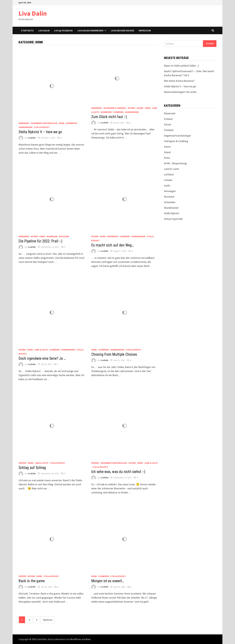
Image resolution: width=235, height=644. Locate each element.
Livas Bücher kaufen (122, 30)
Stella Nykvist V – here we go (40, 132)
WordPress (76, 639)
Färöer (22, 463)
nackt (167, 185)
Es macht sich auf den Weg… (113, 245)
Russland (64, 236)
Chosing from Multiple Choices (114, 354)
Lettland (169, 174)
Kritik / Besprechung (175, 163)
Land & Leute (41, 350)
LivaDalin (32, 138)
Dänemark (24, 123)
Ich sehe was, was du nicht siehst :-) (118, 472)
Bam (88, 639)
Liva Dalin (33, 13)
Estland (168, 119)
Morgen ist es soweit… (108, 581)
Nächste (48, 620)
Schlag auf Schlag (32, 468)
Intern (131, 108)
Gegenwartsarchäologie (44, 123)
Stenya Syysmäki (173, 219)
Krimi (62, 123)
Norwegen (71, 123)
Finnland (169, 130)
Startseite (27, 30)
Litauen (168, 180)
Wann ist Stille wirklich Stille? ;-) (181, 66)
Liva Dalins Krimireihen (90, 30)
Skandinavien (25, 127)
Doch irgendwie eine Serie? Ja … (42, 358)
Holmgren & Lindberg (115, 108)
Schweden (118, 112)
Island (140, 108)
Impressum (145, 30)
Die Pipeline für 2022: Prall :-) (40, 241)
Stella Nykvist (42, 127)
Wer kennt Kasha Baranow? (179, 81)
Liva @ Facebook (63, 30)
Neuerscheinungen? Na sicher (180, 92)
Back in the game (32, 581)
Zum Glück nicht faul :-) (109, 117)
